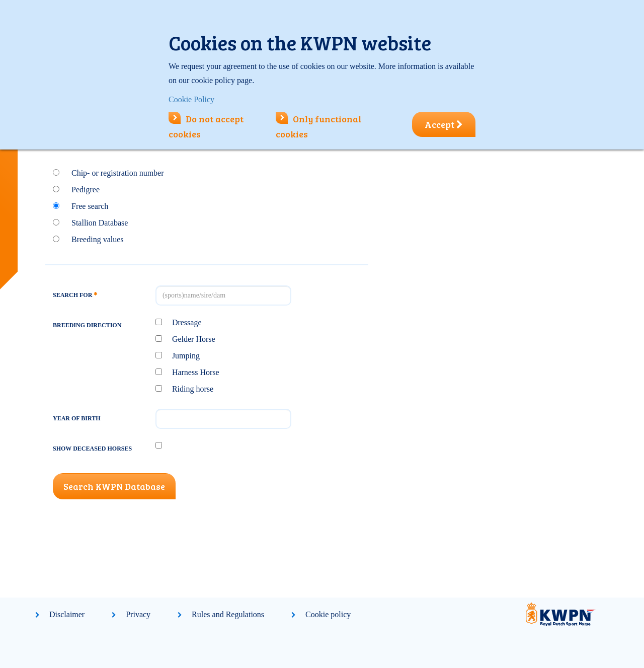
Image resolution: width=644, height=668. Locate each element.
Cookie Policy (191, 99)
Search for (75, 295)
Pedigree (86, 190)
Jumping (186, 356)
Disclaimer (67, 614)
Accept (444, 124)
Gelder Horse (194, 339)
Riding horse (193, 389)
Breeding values (98, 239)
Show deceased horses (92, 449)
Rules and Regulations (228, 614)
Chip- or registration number (118, 173)
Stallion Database (100, 223)
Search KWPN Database (114, 486)
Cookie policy (328, 614)
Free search (90, 206)
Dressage (187, 322)
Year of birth (76, 418)
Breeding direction (87, 325)
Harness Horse (196, 372)
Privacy (138, 614)
